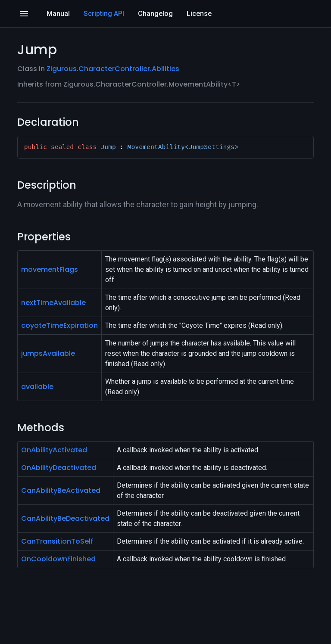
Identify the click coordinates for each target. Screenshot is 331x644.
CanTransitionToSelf (57, 541)
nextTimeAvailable (53, 303)
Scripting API (104, 14)
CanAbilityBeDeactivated (65, 518)
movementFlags (50, 269)
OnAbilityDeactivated (59, 468)
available (37, 387)
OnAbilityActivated (54, 450)
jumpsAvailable (48, 353)
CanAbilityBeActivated (61, 490)
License (199, 14)
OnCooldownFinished (58, 559)
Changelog (155, 14)
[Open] (24, 14)
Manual (58, 14)
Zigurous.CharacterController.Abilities (113, 69)
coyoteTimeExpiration (59, 325)
